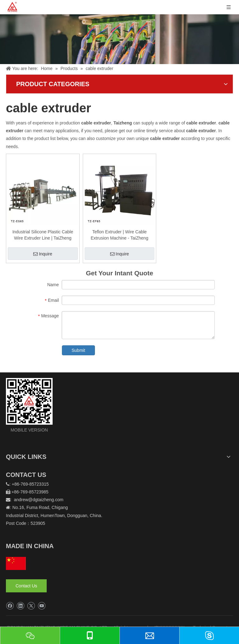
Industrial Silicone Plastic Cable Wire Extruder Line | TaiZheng (43, 235)
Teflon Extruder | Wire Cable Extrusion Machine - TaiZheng (119, 235)
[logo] (29, 401)
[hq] (16, 563)
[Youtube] (42, 606)
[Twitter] (31, 606)
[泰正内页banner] (119, 39)
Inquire (43, 254)
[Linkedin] (20, 606)
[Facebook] (10, 606)
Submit (78, 350)
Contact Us (26, 586)
